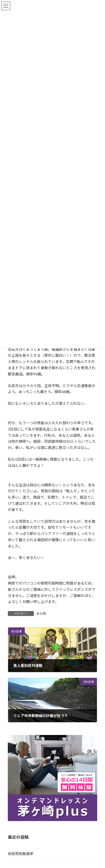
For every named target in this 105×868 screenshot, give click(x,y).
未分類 (41, 614)
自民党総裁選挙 (21, 854)
